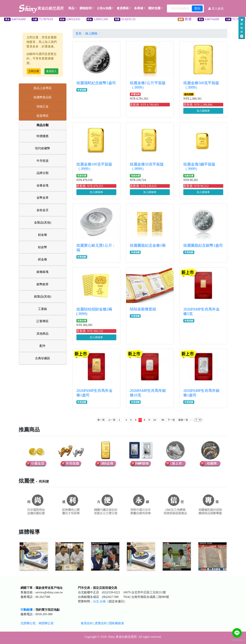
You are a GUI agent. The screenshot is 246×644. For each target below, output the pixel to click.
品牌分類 (43, 173)
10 (155, 420)
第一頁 (101, 420)
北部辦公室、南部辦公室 (37, 623)
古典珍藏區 (43, 358)
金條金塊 (43, 185)
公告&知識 (104, 8)
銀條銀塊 (43, 272)
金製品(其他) (43, 222)
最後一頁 (183, 420)
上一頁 (112, 420)
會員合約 (87, 623)
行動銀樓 (27, 610)
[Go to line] (237, 633)
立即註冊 (34, 71)
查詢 (197, 8)
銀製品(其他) (43, 296)
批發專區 (43, 116)
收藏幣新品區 (43, 97)
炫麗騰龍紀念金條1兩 (148, 245)
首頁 (78, 33)
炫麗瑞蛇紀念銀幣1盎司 (96, 83)
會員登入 (51, 71)
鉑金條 (43, 235)
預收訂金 (43, 106)
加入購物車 (203, 111)
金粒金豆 (43, 210)
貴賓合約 (101, 623)
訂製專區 (43, 321)
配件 (43, 346)
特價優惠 (43, 136)
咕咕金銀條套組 (143, 309)
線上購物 (91, 33)
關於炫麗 (154, 8)
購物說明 (86, 8)
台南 (103, 601)
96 (163, 420)
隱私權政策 (117, 623)
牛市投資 (43, 161)
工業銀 (43, 309)
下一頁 (171, 420)
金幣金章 (43, 198)
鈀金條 (43, 259)
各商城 (139, 8)
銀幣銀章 (43, 284)
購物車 (242, 28)
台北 (96, 601)
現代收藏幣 (43, 148)
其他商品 (43, 334)
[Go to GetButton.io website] (237, 640)
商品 (72, 8)
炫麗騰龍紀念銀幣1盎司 (203, 245)
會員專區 (123, 8)
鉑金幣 (43, 247)
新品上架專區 (43, 88)
